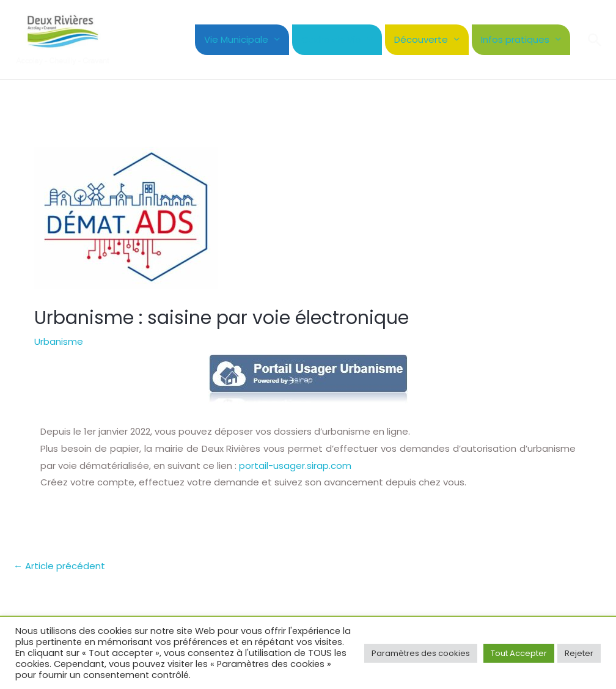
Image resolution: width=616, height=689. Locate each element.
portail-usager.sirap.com (295, 466)
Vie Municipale (236, 39)
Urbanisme (59, 341)
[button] (595, 40)
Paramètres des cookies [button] (421, 653)
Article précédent (59, 566)
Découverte (421, 39)
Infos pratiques (515, 39)
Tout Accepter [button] (519, 653)
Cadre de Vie (331, 39)
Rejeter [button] (579, 653)
